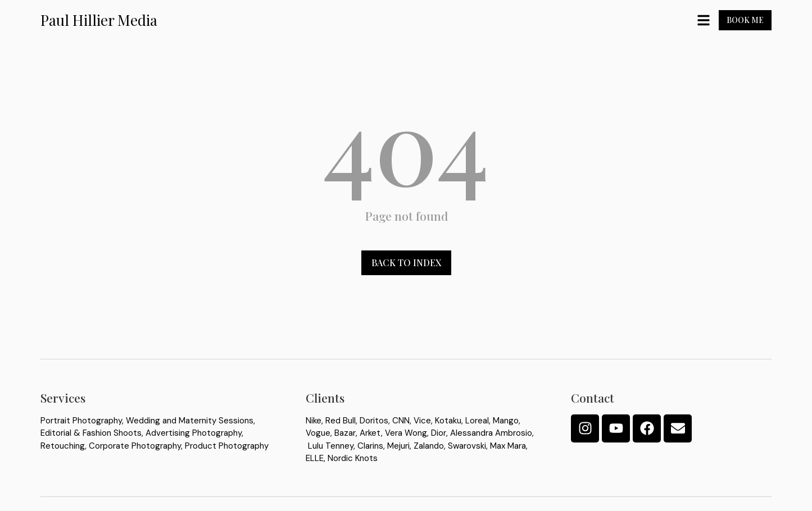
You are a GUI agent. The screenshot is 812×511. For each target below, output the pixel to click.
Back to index (406, 268)
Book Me (745, 20)
